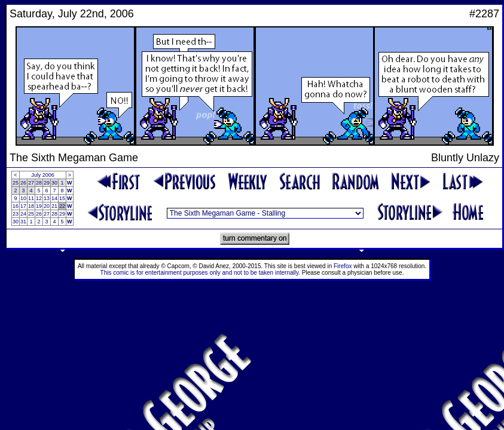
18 (31, 206)
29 (47, 183)
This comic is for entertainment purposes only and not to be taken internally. (200, 273)
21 (54, 206)
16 (16, 206)
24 (23, 214)
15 (62, 198)
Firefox (343, 266)
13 (47, 198)
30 (54, 183)
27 (31, 183)
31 (23, 222)
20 (47, 206)
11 (31, 198)
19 (39, 206)
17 (23, 206)
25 (16, 183)
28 (39, 183)
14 (54, 198)
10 (23, 198)
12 (39, 198)
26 (23, 183)
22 (62, 206)
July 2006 (43, 175)
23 (16, 214)
